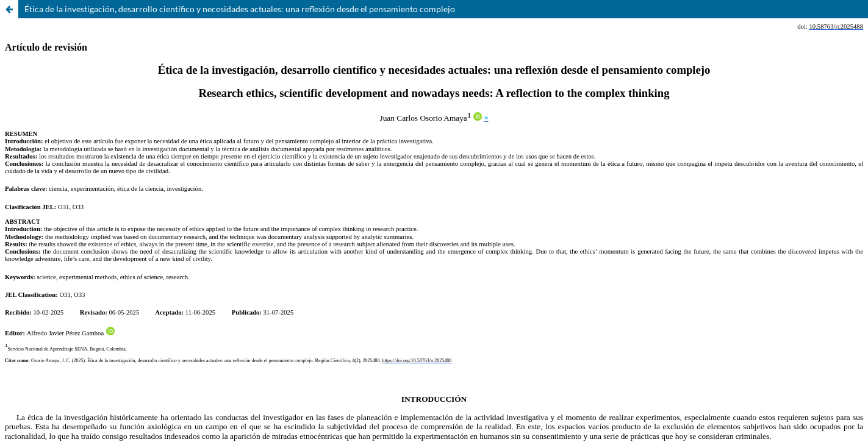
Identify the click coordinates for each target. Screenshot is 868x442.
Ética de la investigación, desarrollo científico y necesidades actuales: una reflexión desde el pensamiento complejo (240, 9)
